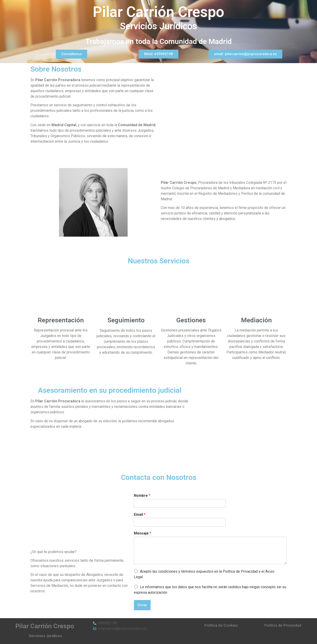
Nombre (142, 496)
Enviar (142, 605)
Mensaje (142, 533)
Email (140, 514)
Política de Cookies (221, 625)
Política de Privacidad (283, 625)
